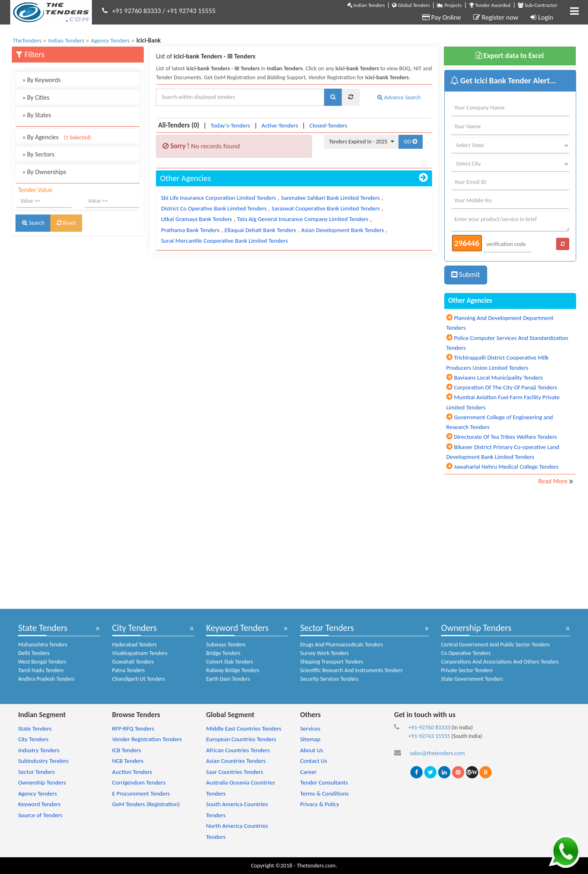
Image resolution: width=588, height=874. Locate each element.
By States (37, 115)
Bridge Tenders (223, 653)
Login (542, 17)
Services (310, 729)
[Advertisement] (78, 295)
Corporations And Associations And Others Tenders (500, 662)
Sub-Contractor (538, 5)
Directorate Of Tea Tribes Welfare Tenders (506, 437)
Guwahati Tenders (133, 662)
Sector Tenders (327, 628)
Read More (553, 481)
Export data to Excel (510, 56)
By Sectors (38, 154)
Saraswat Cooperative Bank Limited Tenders (326, 208)
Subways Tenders (226, 645)
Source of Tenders (40, 815)
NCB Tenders (128, 761)
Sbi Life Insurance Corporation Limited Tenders (218, 198)
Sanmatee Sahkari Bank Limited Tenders (330, 198)
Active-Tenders (280, 125)
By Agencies (57, 137)
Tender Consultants (324, 782)
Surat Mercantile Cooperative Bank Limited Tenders (224, 241)
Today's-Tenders (231, 125)
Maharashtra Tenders (42, 645)
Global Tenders (411, 5)
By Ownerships (44, 172)
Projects (449, 5)
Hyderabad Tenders (135, 645)
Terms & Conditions (324, 794)
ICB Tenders (127, 750)
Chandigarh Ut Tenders (139, 679)
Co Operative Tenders (466, 653)
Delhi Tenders (34, 653)
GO (411, 142)
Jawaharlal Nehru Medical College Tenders (506, 467)
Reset (66, 223)
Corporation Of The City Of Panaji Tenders (506, 387)
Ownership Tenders (476, 628)
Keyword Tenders (237, 628)
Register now (496, 17)
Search (33, 223)
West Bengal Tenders (42, 662)
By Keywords (41, 80)
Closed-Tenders (329, 125)
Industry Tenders (39, 750)
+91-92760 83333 (429, 727)
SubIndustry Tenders (43, 761)
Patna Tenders (129, 670)
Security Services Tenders (329, 679)
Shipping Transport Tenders (332, 662)
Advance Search (399, 97)
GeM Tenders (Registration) (146, 804)
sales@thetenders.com (438, 753)
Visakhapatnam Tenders (140, 653)
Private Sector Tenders (467, 670)
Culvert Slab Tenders (230, 662)
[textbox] (240, 97)
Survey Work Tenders (324, 653)
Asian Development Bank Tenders (342, 230)
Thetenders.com (316, 865)
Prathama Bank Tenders (190, 230)
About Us (312, 750)
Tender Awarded (490, 5)
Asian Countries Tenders (236, 761)
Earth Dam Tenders (228, 679)
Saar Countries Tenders (235, 772)
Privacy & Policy (320, 804)
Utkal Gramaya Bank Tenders (196, 219)
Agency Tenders (37, 794)
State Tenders (43, 628)
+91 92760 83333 (137, 11)
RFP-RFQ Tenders (133, 729)
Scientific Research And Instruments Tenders (351, 670)
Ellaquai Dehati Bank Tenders (260, 230)
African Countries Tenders (238, 750)
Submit (466, 275)
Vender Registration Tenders (147, 739)
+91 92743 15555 (191, 11)
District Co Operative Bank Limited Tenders (214, 208)
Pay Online (442, 17)
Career (308, 772)
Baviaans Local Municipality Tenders (499, 378)
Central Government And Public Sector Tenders (495, 645)
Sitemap (310, 739)
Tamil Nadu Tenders (41, 670)
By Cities (36, 97)
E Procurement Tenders (141, 794)
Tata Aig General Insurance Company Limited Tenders (303, 219)
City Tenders (135, 628)
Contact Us (314, 761)
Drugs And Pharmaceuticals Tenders (342, 645)
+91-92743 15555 (429, 736)
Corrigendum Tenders (139, 782)
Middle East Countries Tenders (244, 729)
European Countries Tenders (241, 739)
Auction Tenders (132, 772)
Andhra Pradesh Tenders (46, 679)
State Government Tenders (472, 679)
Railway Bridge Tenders (233, 670)
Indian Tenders (366, 5)
